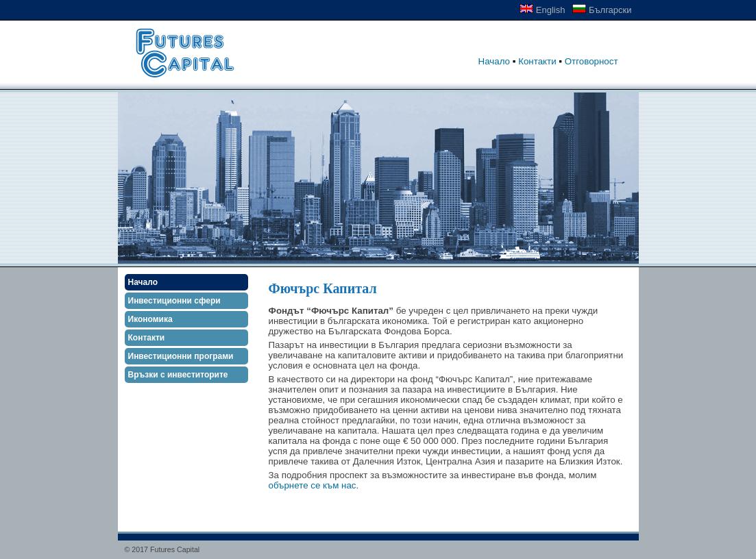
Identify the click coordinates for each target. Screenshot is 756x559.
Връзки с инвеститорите (178, 375)
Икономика (150, 319)
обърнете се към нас (313, 485)
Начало (494, 61)
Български (602, 10)
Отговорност (592, 61)
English (542, 10)
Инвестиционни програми (181, 356)
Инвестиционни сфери (174, 301)
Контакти (537, 61)
